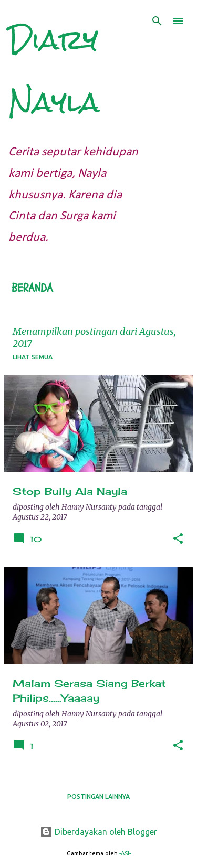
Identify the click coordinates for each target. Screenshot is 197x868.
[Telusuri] (157, 21)
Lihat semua (33, 357)
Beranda (32, 288)
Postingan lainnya (98, 796)
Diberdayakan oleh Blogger (98, 832)
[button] (178, 539)
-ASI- (125, 853)
